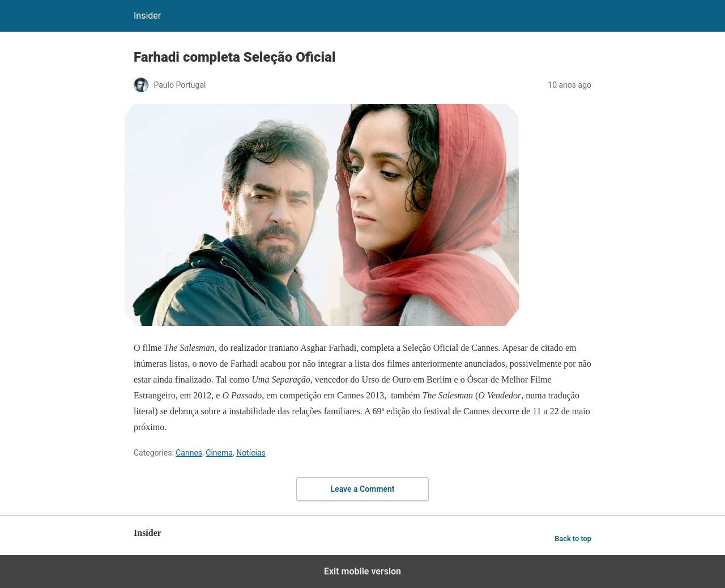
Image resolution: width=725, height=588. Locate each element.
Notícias (251, 453)
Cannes (189, 453)
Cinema (219, 453)
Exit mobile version (362, 571)
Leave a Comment (363, 489)
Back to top (573, 538)
